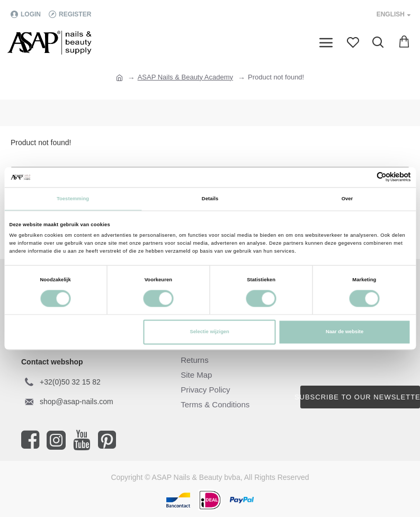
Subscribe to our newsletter (360, 397)
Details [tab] (210, 199)
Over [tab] (347, 199)
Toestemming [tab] (73, 199)
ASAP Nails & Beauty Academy (185, 77)
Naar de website (345, 332)
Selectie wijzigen (209, 332)
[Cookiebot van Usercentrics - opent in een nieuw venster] (365, 177)
